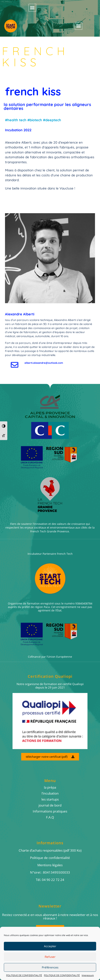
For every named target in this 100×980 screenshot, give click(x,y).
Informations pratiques (50, 811)
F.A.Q (50, 817)
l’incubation (50, 793)
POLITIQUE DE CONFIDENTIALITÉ (24, 975)
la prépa (50, 787)
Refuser (50, 957)
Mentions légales (50, 865)
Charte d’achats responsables (41, 850)
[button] (32, 8)
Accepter (50, 946)
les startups (50, 799)
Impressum (88, 975)
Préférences (50, 967)
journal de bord (50, 805)
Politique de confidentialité (50, 858)
